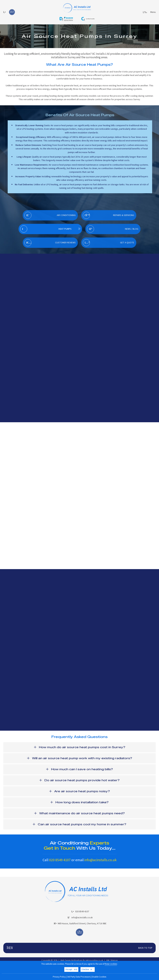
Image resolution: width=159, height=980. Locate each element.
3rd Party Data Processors (79, 977)
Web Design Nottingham (71, 960)
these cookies (111, 964)
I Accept (71, 969)
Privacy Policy (59, 977)
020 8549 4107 (60, 860)
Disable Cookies (99, 977)
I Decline (88, 969)
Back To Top (79, 948)
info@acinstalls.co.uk (100, 860)
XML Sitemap (112, 960)
